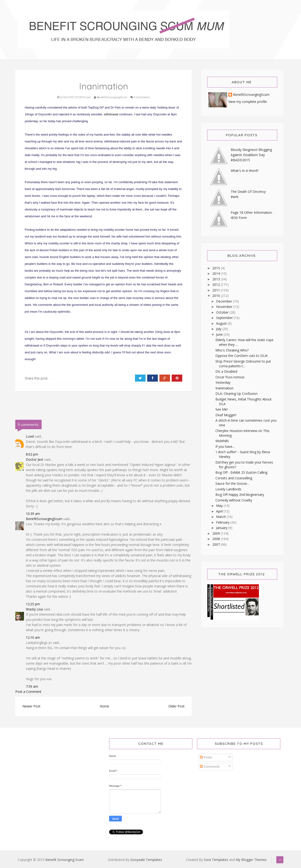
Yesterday (223, 382)
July (219, 329)
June (220, 334)
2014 (217, 273)
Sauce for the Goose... (232, 483)
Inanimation (224, 388)
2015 (217, 268)
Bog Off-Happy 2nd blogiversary (240, 495)
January (222, 528)
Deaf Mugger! (226, 415)
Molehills (222, 441)
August (222, 323)
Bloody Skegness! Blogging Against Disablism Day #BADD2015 (251, 155)
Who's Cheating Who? (232, 350)
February (223, 522)
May (220, 506)
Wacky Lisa (34, 609)
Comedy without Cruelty (234, 500)
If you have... (225, 446)
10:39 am (33, 514)
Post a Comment (28, 692)
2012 (217, 285)
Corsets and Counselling (234, 478)
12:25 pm (33, 604)
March (221, 517)
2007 (217, 544)
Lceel (30, 436)
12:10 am (33, 637)
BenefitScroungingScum (44, 519)
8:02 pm (32, 454)
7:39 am (32, 686)
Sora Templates (216, 860)
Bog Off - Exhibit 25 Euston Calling (241, 472)
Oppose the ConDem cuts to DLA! (242, 356)
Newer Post (31, 706)
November (225, 307)
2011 (217, 290)
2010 (217, 296)
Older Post (176, 706)
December (225, 301)
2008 (217, 539)
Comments (210, 767)
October (223, 312)
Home (104, 706)
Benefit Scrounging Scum (65, 860)
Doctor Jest (35, 459)
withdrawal (112, 114)
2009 (217, 533)
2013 (217, 279)
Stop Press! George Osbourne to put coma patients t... (243, 364)
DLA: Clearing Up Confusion (236, 394)
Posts (206, 757)
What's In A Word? (245, 171)
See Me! (222, 409)
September (225, 318)
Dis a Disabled (226, 371)
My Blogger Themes (251, 860)
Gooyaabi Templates (146, 860)
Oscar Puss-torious (230, 377)
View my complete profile (248, 102)
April (220, 511)
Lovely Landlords (228, 489)
